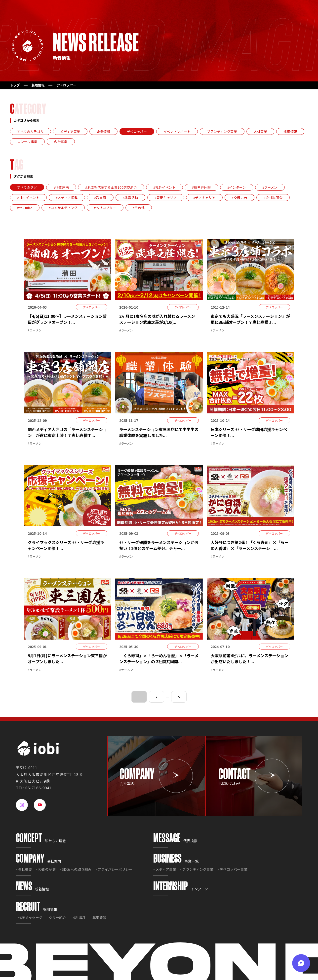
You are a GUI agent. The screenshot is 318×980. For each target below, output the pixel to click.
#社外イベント (164, 187)
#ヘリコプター (105, 208)
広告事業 (61, 142)
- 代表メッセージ (29, 917)
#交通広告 (239, 198)
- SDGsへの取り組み (76, 869)
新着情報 (38, 85)
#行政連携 (61, 187)
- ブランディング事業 (197, 869)
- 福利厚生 (78, 917)
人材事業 (260, 131)
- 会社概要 (24, 869)
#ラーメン (270, 187)
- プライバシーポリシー (114, 869)
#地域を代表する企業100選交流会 (111, 187)
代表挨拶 (175, 841)
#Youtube (25, 208)
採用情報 (290, 131)
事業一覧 (176, 861)
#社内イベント (28, 198)
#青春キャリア (166, 198)
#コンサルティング (63, 208)
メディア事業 (70, 131)
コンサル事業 (27, 142)
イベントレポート (177, 131)
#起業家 (100, 198)
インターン (181, 889)
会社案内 (39, 861)
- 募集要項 (98, 917)
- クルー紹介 (56, 917)
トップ (15, 85)
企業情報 (103, 131)
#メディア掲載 (67, 198)
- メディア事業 (165, 869)
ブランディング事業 (222, 131)
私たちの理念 (41, 841)
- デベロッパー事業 (232, 869)
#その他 (139, 208)
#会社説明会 (273, 198)
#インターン (237, 187)
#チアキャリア (204, 198)
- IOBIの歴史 (46, 869)
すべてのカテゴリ (30, 131)
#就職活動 (130, 198)
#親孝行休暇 (201, 187)
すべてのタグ (27, 187)
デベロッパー (137, 131)
